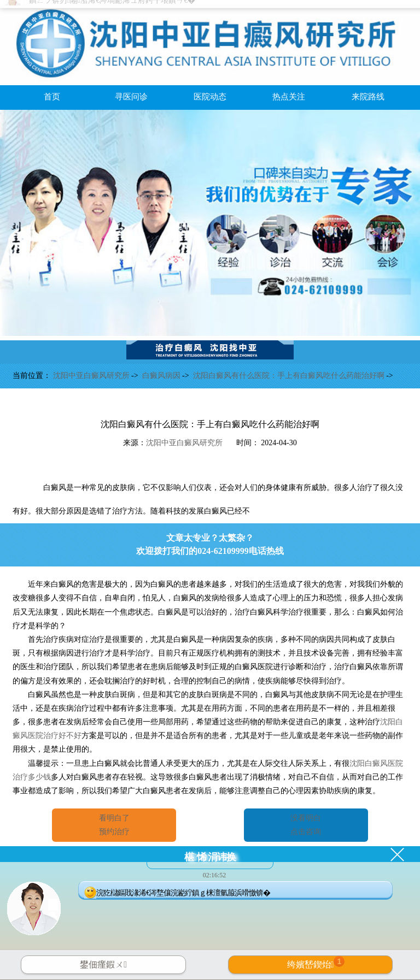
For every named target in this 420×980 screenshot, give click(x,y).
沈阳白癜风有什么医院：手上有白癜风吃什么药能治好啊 (290, 376)
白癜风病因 (162, 376)
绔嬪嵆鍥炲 (316, 963)
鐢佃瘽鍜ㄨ (103, 964)
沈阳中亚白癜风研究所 (92, 376)
